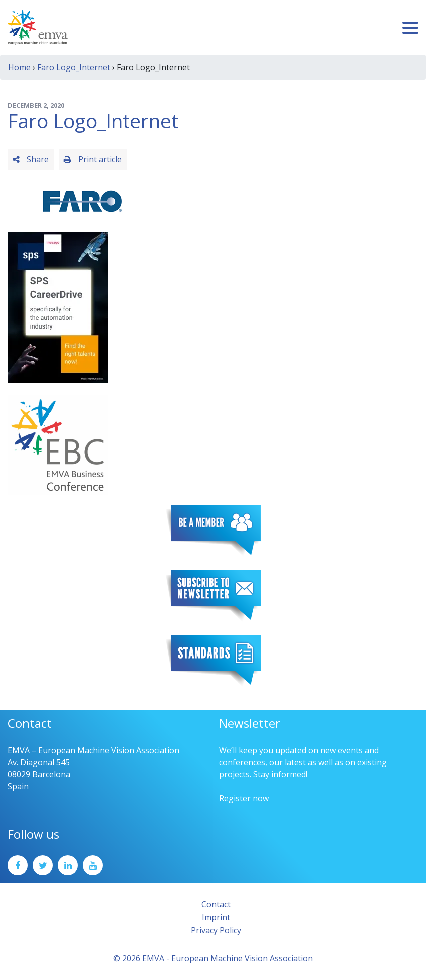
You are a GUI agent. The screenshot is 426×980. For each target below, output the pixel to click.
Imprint (216, 917)
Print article (93, 159)
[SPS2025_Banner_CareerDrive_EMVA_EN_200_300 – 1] (58, 306)
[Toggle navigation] (410, 28)
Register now (244, 798)
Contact (216, 904)
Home (19, 67)
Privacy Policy (216, 930)
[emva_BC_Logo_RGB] (58, 444)
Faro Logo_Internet (74, 67)
